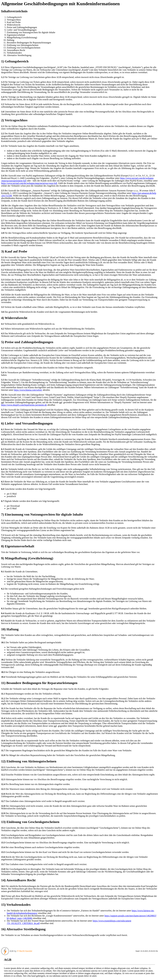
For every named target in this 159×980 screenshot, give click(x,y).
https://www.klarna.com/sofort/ (28, 390)
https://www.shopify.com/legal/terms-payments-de (24, 405)
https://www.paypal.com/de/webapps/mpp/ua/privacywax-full (29, 183)
